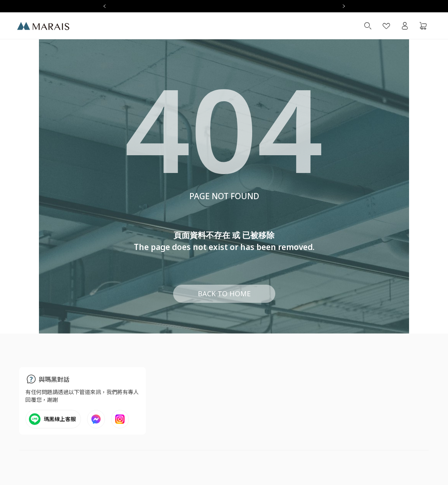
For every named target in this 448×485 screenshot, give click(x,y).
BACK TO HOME (224, 294)
